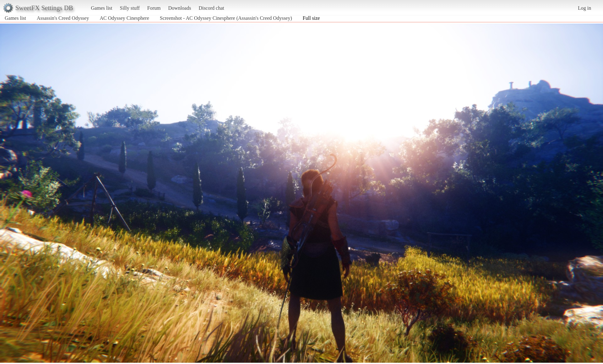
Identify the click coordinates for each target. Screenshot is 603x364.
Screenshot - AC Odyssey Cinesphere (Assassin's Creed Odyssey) (226, 18)
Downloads (179, 8)
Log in (584, 8)
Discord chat (211, 8)
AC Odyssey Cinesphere (124, 18)
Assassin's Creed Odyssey (63, 18)
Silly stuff (130, 8)
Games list (102, 8)
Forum (154, 8)
